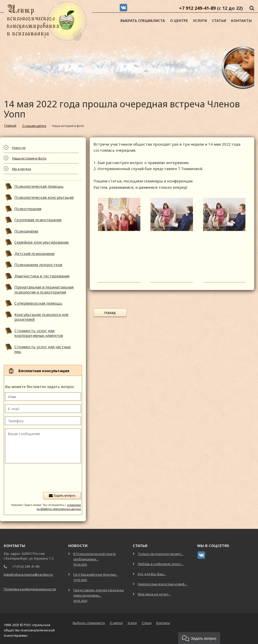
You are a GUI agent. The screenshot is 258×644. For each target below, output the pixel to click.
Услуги (200, 21)
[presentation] (43, 477)
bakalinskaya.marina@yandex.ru (28, 574)
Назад (110, 312)
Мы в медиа (22, 169)
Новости (19, 148)
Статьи (219, 21)
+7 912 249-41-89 (197, 8)
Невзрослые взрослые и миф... (163, 584)
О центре (179, 21)
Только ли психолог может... (160, 554)
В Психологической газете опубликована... (95, 559)
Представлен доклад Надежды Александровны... (99, 595)
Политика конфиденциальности (30, 589)
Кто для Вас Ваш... (152, 574)
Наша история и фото (29, 158)
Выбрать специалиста (143, 21)
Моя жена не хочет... (154, 594)
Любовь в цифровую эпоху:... (161, 564)
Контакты (241, 21)
